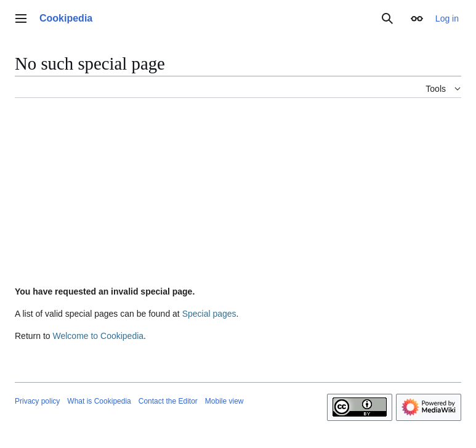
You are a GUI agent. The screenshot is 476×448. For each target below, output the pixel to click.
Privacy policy (37, 401)
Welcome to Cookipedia (98, 336)
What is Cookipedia (99, 401)
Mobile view (224, 401)
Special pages (209, 314)
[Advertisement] (238, 194)
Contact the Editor (168, 401)
